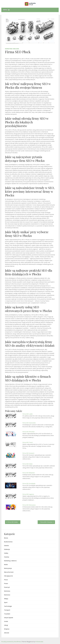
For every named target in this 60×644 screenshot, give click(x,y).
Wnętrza (7, 629)
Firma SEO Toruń (28, 442)
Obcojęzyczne (8, 576)
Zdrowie (7, 633)
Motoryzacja (8, 568)
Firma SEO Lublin (28, 414)
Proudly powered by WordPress (11, 642)
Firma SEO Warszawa (29, 505)
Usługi (6, 625)
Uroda (6, 621)
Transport (7, 610)
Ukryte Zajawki (9, 618)
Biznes (6, 538)
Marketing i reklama (12, 49)
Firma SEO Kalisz (28, 464)
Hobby (6, 553)
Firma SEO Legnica (28, 494)
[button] (30, 10)
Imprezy (7, 557)
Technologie (8, 606)
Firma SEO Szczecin (28, 453)
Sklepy (6, 599)
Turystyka (7, 614)
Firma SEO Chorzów (46, 522)
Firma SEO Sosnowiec (29, 423)
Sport (6, 602)
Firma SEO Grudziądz (29, 484)
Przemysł (7, 587)
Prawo (6, 584)
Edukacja (7, 549)
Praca (6, 580)
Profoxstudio (39, 642)
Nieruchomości (9, 572)
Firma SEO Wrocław (29, 432)
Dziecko (6, 546)
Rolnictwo (7, 591)
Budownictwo (8, 542)
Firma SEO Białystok (29, 473)
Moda (6, 565)
